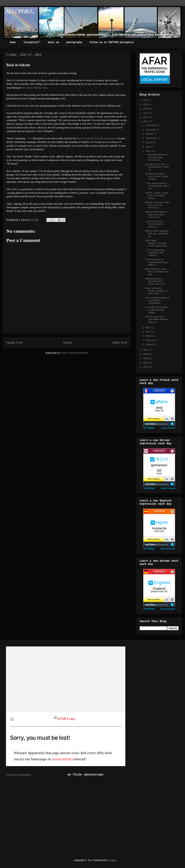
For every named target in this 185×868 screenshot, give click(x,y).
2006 (146, 367)
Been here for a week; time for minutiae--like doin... (157, 272)
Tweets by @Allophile (18, 775)
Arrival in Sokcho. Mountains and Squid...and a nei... (156, 281)
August (149, 142)
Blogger (112, 860)
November (151, 130)
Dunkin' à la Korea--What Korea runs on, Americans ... (157, 205)
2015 (146, 104)
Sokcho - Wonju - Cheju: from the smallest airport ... (157, 195)
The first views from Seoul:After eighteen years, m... (156, 319)
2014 (146, 109)
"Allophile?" (32, 42)
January (150, 344)
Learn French (168, 428)
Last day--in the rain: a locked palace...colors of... (157, 167)
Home (13, 42)
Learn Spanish (167, 549)
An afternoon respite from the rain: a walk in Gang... (156, 176)
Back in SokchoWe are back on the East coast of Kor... (156, 214)
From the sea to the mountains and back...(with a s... (157, 262)
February (150, 340)
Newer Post (14, 343)
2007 (146, 363)
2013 (146, 113)
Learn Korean (168, 488)
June (148, 151)
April (148, 332)
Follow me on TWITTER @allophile (112, 42)
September (151, 138)
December (151, 125)
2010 (146, 350)
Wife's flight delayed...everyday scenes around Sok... (157, 243)
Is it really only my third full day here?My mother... (156, 310)
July (148, 147)
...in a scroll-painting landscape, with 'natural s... (155, 253)
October (150, 134)
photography (74, 42)
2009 (146, 354)
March (149, 336)
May (148, 327)
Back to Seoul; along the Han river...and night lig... (157, 234)
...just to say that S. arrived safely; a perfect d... (154, 224)
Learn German (168, 609)
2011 (146, 121)
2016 (146, 100)
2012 (146, 117)
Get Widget (149, 428)
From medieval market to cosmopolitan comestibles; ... (157, 300)
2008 (146, 358)
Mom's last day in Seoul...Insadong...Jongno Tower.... (157, 291)
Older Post (120, 343)
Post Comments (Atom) (74, 353)
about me (53, 42)
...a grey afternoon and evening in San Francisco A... (156, 157)
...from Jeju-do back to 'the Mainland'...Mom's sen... (157, 186)
